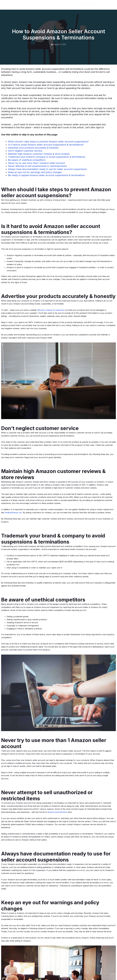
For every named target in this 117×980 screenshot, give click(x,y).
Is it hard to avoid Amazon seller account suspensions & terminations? (46, 145)
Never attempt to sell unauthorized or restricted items (37, 166)
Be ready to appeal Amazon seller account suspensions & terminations (46, 175)
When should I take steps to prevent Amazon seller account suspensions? (48, 142)
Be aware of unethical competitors (27, 160)
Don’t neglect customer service (25, 151)
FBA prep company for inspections (52, 310)
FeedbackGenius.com (14, 512)
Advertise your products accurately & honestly (33, 148)
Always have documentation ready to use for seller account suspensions (47, 169)
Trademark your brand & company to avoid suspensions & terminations (47, 157)
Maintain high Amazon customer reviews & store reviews (39, 154)
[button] (75, 4)
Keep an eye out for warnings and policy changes (35, 172)
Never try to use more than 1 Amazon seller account (36, 163)
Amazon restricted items (58, 812)
